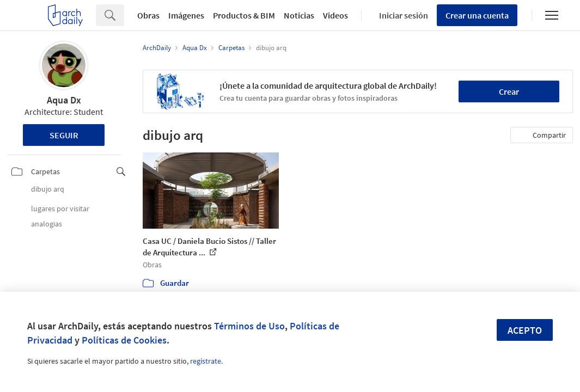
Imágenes (186, 15)
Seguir (64, 135)
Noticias (299, 15)
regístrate (206, 361)
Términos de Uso (249, 326)
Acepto (525, 330)
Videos (335, 15)
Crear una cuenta (477, 15)
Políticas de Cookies (124, 340)
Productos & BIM (244, 15)
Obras (148, 15)
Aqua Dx (64, 100)
